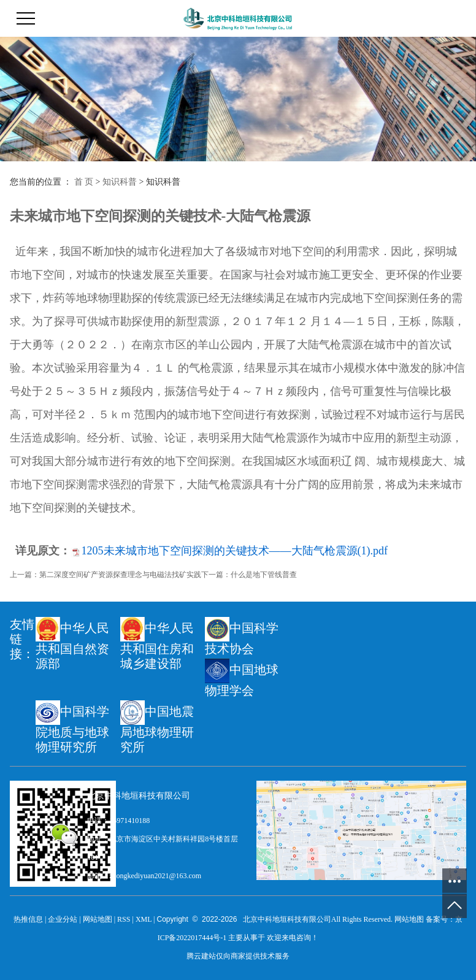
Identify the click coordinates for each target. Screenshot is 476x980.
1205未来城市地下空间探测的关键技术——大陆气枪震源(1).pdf (235, 551)
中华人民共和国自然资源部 (72, 644)
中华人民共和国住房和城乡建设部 (157, 644)
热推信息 (28, 919)
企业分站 (63, 919)
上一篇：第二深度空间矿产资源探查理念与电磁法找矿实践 (106, 575)
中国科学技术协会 (242, 636)
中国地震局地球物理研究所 (157, 727)
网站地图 (98, 919)
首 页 (84, 182)
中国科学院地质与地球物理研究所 (72, 727)
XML (144, 919)
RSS (124, 919)
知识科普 (120, 182)
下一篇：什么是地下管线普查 (249, 575)
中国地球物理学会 (242, 678)
